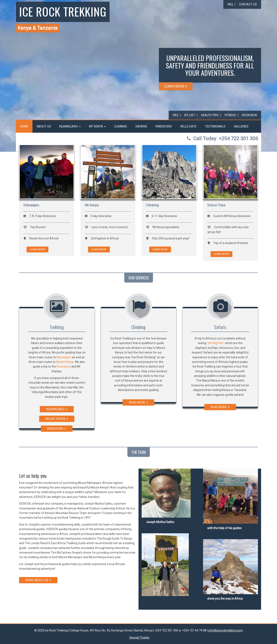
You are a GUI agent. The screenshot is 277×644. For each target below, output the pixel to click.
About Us (44, 126)
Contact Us (248, 4)
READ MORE (138, 402)
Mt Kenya (97, 126)
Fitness (230, 115)
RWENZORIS (57, 429)
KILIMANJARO (57, 409)
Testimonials (215, 126)
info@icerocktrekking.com (226, 630)
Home (24, 126)
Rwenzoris (164, 126)
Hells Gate (188, 126)
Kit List (190, 115)
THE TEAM (139, 452)
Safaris (141, 126)
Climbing (121, 126)
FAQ (230, 4)
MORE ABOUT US (38, 580)
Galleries (241, 126)
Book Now (249, 115)
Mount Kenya (65, 362)
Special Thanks (139, 638)
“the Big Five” (216, 343)
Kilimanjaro (70, 126)
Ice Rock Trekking (63, 11)
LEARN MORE (176, 86)
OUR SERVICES (139, 278)
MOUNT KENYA (57, 419)
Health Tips (210, 115)
